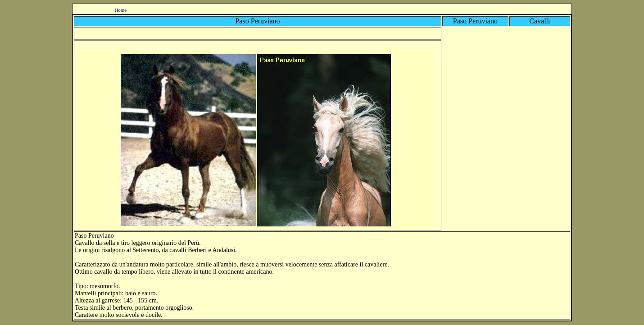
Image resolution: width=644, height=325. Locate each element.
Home (120, 10)
